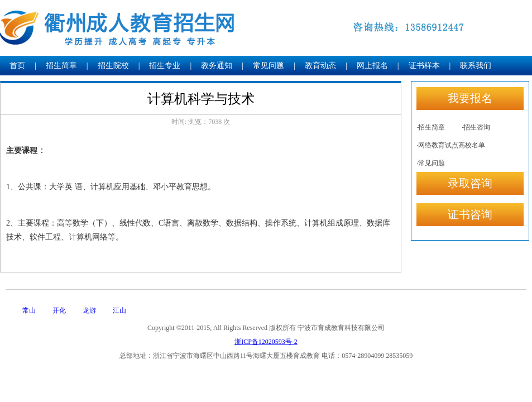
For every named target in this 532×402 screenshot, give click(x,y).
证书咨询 (470, 214)
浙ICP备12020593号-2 (266, 342)
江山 (119, 310)
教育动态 (320, 66)
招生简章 (61, 66)
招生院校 (113, 66)
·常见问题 (431, 163)
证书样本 (424, 66)
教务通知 (217, 66)
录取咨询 (470, 183)
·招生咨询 (476, 127)
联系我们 (476, 66)
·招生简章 (431, 127)
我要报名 (470, 98)
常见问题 (269, 66)
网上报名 (372, 66)
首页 (17, 66)
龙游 (89, 310)
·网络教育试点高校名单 (451, 145)
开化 (59, 310)
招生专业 (165, 66)
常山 (29, 310)
